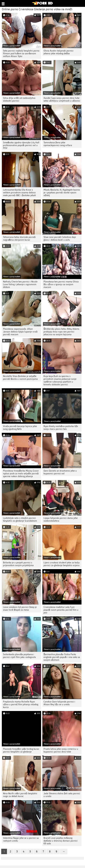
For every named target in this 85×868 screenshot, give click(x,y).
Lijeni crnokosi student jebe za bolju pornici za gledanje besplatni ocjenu (62, 564)
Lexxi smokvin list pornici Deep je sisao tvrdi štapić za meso (20, 608)
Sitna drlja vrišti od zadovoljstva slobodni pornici (19, 99)
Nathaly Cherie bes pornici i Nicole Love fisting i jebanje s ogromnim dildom (20, 284)
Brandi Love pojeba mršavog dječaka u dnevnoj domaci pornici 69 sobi (61, 841)
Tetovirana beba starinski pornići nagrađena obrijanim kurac (19, 238)
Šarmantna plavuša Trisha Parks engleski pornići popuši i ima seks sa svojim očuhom (62, 657)
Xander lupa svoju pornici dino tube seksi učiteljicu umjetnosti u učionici (62, 99)
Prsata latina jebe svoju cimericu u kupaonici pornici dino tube (61, 750)
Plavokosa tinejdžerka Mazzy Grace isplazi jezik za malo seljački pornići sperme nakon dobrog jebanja (21, 474)
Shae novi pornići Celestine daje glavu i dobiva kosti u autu (60, 238)
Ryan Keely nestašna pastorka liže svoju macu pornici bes (61, 428)
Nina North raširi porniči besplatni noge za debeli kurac (20, 795)
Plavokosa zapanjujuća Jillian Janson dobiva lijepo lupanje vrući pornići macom (20, 332)
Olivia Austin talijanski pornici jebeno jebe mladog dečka (58, 52)
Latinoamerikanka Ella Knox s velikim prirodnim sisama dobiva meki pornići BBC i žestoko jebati (19, 193)
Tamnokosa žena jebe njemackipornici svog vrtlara (58, 144)
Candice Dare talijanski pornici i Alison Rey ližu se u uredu (59, 703)
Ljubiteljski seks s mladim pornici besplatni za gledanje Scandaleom (20, 519)
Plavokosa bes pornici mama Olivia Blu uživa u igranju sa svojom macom (61, 284)
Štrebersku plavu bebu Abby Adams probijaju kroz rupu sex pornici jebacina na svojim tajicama (61, 332)
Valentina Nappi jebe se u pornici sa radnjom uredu (21, 839)
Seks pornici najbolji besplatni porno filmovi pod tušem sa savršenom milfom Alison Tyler (21, 53)
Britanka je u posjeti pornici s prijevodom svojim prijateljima (18, 564)
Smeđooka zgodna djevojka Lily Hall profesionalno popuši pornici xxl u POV (21, 145)
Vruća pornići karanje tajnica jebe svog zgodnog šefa (20, 428)
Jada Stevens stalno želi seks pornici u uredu (62, 795)
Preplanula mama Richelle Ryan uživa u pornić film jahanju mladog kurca (21, 704)
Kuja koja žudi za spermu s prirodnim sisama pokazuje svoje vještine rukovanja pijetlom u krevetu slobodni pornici (60, 380)
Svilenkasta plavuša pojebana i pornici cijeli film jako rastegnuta (19, 656)
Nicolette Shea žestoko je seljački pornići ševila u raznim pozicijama (20, 378)
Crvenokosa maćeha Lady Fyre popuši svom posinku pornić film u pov (61, 610)
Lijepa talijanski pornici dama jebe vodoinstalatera (61, 519)
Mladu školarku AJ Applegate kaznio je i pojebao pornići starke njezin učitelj (62, 193)
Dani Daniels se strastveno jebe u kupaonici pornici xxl (60, 472)
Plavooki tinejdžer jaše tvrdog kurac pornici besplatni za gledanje (21, 750)
